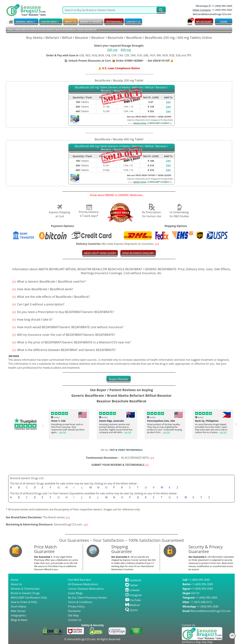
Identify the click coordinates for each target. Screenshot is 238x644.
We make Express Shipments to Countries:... (118, 244)
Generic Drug (140, 123)
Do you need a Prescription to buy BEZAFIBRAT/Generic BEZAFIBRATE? (61, 312)
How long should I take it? (30, 319)
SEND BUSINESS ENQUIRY (138, 253)
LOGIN (223, 22)
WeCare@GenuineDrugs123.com (212, 14)
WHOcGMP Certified (159, 123)
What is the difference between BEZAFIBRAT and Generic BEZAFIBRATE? (62, 350)
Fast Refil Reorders (79, 580)
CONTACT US (133, 22)
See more (14, 356)
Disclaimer (74, 611)
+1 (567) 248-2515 (197, 602)
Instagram (134, 595)
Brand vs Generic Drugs (25, 593)
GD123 (191, 593)
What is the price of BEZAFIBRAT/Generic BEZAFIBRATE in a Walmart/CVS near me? (69, 342)
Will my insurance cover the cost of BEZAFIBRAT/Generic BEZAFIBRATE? (62, 335)
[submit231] (161, 10)
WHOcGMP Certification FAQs (29, 598)
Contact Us (75, 620)
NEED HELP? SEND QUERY (100, 253)
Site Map (73, 615)
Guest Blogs (75, 593)
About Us (16, 584)
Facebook (133, 580)
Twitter (132, 585)
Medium (133, 605)
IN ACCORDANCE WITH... (120, 458)
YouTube (133, 600)
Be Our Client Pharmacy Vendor (87, 598)
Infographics (18, 615)
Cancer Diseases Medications (86, 589)
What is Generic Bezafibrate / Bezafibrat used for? (47, 281)
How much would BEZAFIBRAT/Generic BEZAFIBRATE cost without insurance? (66, 327)
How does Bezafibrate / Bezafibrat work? (41, 289)
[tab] (119, 379)
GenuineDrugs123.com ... (47, 524)
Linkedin (133, 590)
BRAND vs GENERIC (91, 22)
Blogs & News (19, 620)
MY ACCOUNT (204, 22)
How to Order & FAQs (24, 602)
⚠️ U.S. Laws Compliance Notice (119, 68)
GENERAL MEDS (25, 22)
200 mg (112, 50)
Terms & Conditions (80, 602)
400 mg (126, 50)
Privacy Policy (76, 607)
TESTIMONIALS (114, 22)
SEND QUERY (165, 117)
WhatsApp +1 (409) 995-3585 (214, 6)
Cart (168, 102)
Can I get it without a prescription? (36, 304)
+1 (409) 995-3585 (196, 580)
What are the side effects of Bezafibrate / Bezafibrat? (49, 297)
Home (10, 30)
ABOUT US (70, 22)
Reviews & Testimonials (25, 589)
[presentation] (43, 425)
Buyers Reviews (119, 379)
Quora (131, 610)
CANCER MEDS (50, 22)
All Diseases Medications (83, 584)
